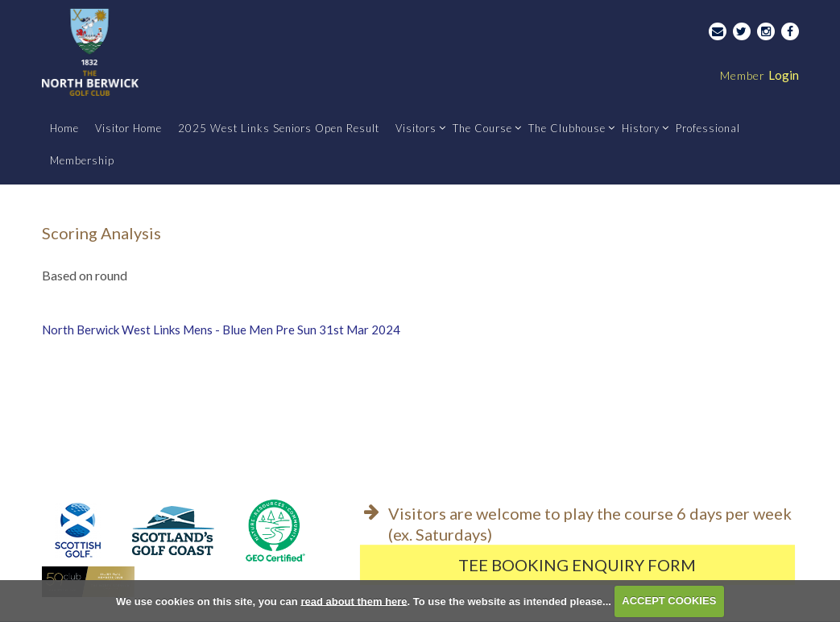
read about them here (354, 601)
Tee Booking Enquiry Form (577, 565)
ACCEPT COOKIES (669, 601)
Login (759, 75)
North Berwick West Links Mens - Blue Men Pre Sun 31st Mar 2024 (221, 330)
